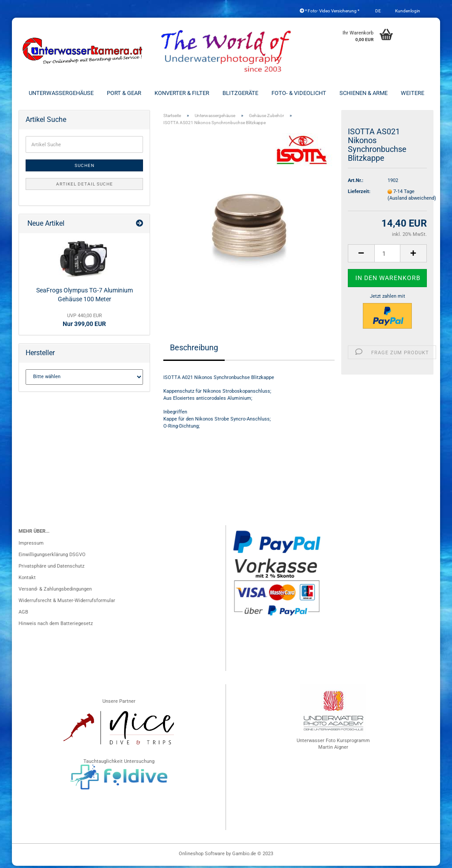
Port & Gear (124, 93)
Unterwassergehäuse (61, 93)
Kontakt (27, 580)
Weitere (412, 93)
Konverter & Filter (182, 93)
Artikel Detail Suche (85, 187)
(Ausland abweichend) (412, 201)
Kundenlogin (407, 11)
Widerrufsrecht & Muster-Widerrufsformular (67, 603)
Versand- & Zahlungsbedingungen (55, 591)
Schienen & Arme (363, 93)
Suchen (85, 168)
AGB (23, 614)
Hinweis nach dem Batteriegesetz (56, 626)
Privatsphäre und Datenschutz (51, 568)
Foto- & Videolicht (299, 93)
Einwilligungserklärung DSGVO (52, 557)
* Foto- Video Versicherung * (330, 11)
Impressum (31, 545)
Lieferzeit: (359, 194)
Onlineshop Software (202, 856)
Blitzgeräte (240, 93)
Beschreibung (194, 350)
